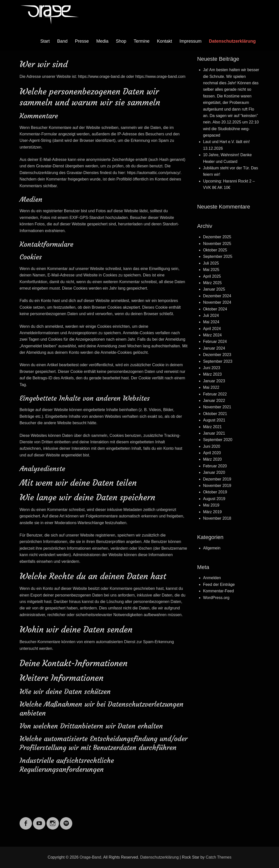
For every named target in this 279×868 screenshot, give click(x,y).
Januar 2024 (214, 348)
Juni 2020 (212, 446)
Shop (121, 41)
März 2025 (212, 283)
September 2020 (218, 440)
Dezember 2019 (217, 479)
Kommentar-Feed (218, 591)
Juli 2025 (211, 263)
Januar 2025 (214, 289)
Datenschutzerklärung (232, 41)
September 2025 (218, 256)
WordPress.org (216, 598)
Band (62, 41)
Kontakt (165, 41)
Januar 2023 (214, 381)
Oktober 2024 (215, 309)
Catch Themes (219, 857)
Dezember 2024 (217, 296)
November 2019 (217, 486)
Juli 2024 (211, 315)
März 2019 (212, 512)
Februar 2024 (215, 342)
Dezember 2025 (217, 237)
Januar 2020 (214, 472)
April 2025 (212, 276)
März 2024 (212, 335)
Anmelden (212, 578)
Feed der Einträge (219, 584)
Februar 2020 (215, 466)
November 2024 (217, 302)
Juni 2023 (212, 368)
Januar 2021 (214, 433)
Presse (82, 41)
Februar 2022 (215, 394)
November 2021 (217, 407)
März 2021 (212, 427)
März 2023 (212, 374)
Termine (142, 41)
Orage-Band (90, 857)
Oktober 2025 (215, 250)
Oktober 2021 (215, 414)
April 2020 (212, 453)
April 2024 (212, 329)
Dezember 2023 (217, 355)
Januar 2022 (214, 401)
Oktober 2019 (215, 492)
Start (45, 41)
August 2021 (214, 420)
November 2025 (217, 244)
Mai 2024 (211, 322)
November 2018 (217, 518)
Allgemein (212, 548)
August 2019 (214, 499)
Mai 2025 (211, 270)
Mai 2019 (211, 505)
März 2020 (212, 459)
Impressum (190, 41)
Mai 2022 (211, 387)
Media (102, 41)
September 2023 (218, 361)
